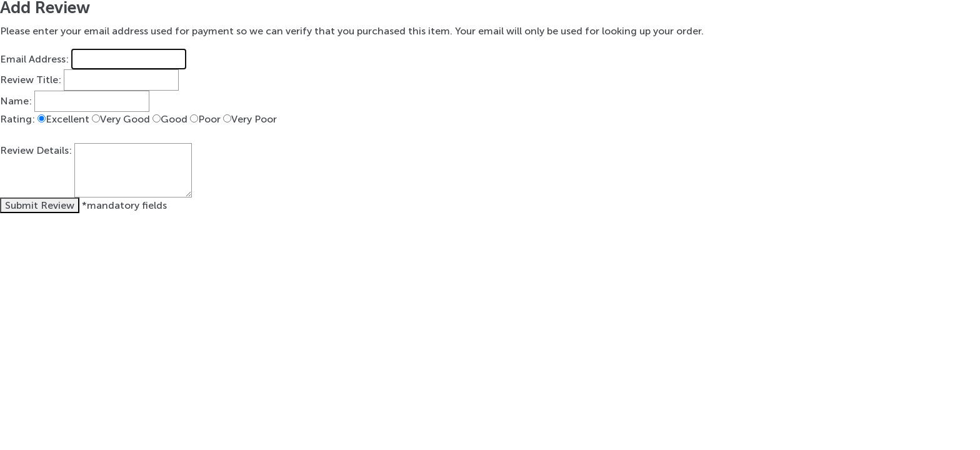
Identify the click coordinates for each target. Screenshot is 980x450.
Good (174, 119)
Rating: (17, 119)
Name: (16, 101)
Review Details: (36, 150)
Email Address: (34, 59)
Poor (209, 119)
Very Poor (254, 119)
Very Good (125, 119)
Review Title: (31, 80)
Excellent (67, 119)
